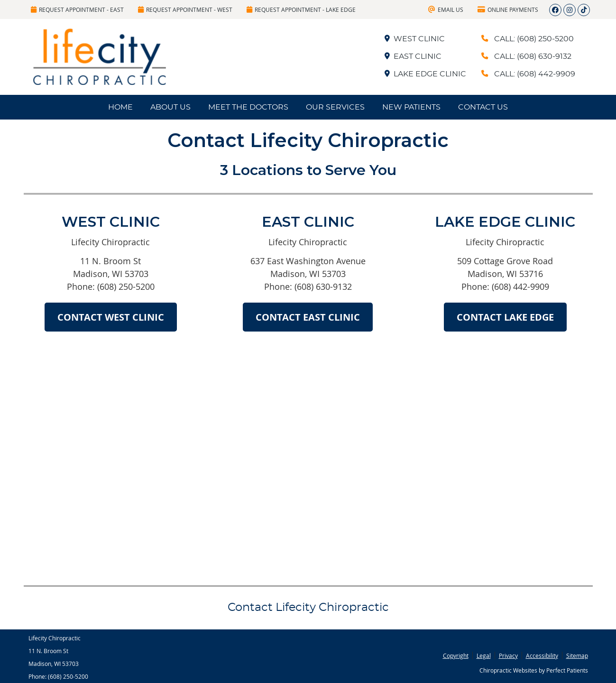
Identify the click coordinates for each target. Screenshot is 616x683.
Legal (484, 655)
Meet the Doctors (248, 107)
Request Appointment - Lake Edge (301, 9)
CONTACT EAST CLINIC (308, 317)
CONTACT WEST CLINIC (111, 317)
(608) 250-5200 (68, 676)
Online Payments (508, 9)
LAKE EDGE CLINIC (425, 74)
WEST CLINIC (414, 39)
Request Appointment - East (77, 9)
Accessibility (542, 655)
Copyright (456, 655)
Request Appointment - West (185, 9)
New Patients (411, 107)
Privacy (508, 655)
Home (120, 107)
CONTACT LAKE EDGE (505, 317)
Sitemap (577, 655)
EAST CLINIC (413, 56)
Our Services (335, 107)
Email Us (446, 9)
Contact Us (483, 107)
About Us (170, 107)
